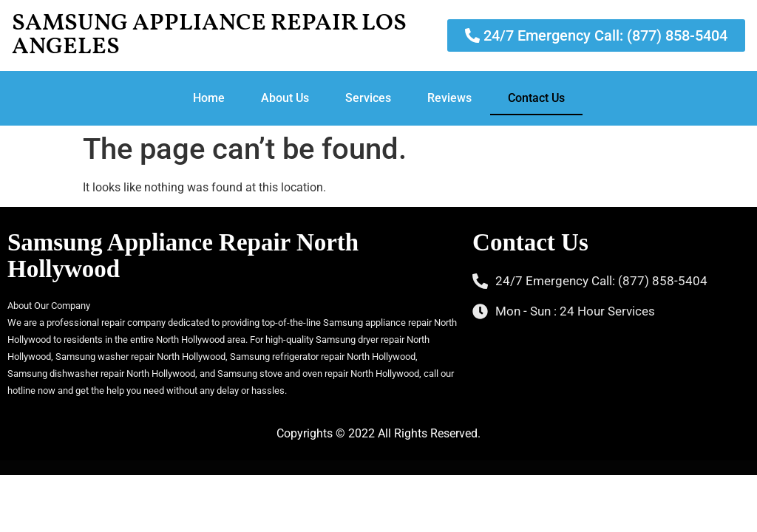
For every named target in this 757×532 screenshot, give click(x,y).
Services (368, 98)
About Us (285, 98)
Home (209, 98)
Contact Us (536, 98)
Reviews (449, 98)
